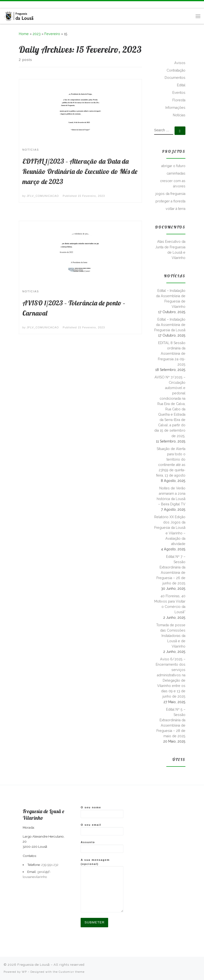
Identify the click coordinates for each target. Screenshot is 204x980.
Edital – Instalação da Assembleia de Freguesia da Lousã (170, 325)
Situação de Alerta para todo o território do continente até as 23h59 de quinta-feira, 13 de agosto (171, 462)
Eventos (179, 93)
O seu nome (102, 812)
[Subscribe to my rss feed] (4, 5)
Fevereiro (52, 34)
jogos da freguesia (170, 194)
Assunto (102, 847)
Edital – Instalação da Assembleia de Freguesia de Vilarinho (171, 299)
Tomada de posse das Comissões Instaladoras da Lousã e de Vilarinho (171, 636)
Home (24, 34)
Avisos (180, 63)
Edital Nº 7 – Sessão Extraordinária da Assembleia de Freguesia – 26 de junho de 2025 (171, 570)
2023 (37, 34)
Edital (181, 85)
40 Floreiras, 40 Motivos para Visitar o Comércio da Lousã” (170, 604)
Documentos (175, 78)
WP (24, 972)
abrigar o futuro (173, 166)
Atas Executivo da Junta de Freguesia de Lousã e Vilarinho (170, 250)
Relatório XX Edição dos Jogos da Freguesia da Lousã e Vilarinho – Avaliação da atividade (170, 530)
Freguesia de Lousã (34, 965)
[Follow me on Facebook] (10, 5)
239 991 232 (50, 865)
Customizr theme (72, 972)
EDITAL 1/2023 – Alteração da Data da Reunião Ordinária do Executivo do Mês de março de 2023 (80, 171)
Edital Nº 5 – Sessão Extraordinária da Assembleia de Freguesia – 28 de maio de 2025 (171, 723)
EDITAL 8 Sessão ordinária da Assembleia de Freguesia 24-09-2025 (172, 354)
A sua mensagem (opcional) (102, 885)
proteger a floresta (170, 201)
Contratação (176, 70)
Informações (175, 108)
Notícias (179, 115)
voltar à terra (176, 209)
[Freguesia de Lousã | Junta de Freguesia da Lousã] (19, 15)
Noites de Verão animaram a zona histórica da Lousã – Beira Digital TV (171, 496)
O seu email (102, 829)
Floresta (179, 100)
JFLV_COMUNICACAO (43, 196)
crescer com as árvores (173, 184)
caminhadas (176, 173)
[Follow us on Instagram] (15, 5)
